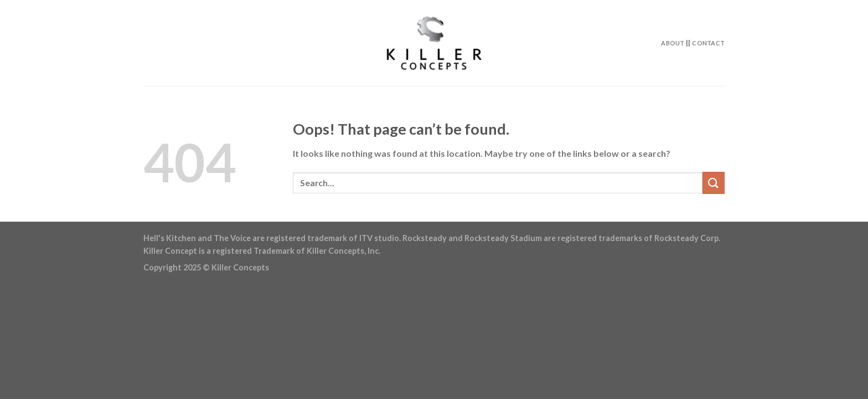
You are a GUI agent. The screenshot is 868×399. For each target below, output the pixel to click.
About (673, 43)
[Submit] (714, 183)
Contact (708, 43)
